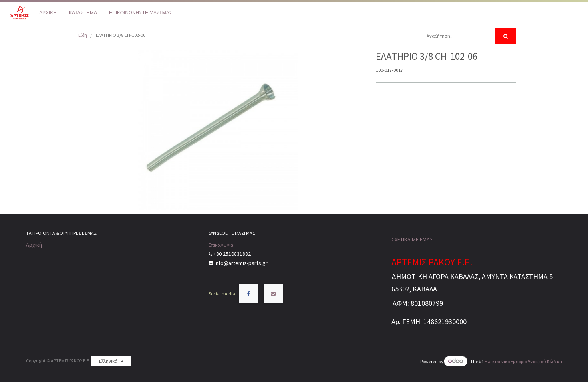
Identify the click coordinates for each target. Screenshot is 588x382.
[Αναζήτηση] (506, 36)
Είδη (83, 35)
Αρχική (34, 245)
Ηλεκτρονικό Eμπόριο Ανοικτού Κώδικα (523, 361)
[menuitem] (48, 13)
